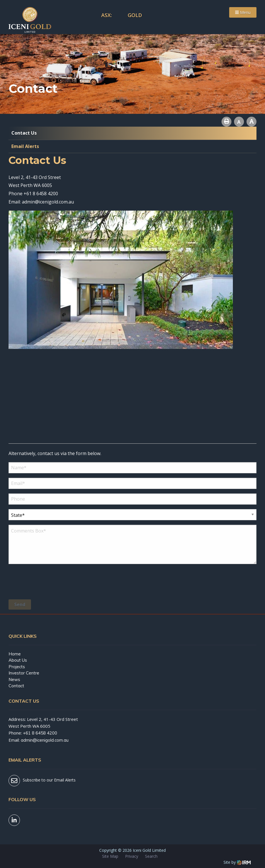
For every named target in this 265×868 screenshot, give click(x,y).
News (14, 679)
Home (15, 654)
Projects (17, 667)
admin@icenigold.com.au (48, 202)
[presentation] (52, 583)
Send (20, 604)
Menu (243, 12)
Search (151, 856)
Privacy (132, 856)
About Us (18, 660)
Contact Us (24, 133)
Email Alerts (25, 146)
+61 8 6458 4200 (41, 194)
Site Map (110, 856)
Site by (237, 862)
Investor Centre (24, 673)
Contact (16, 686)
